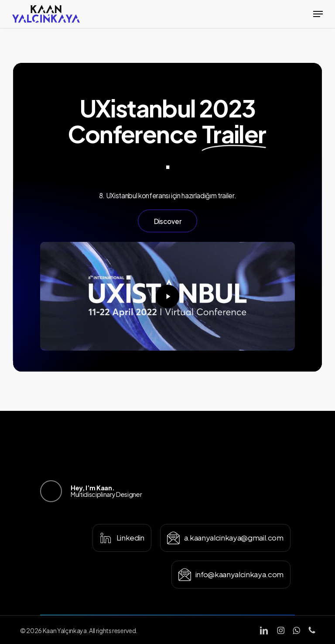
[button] (318, 14)
